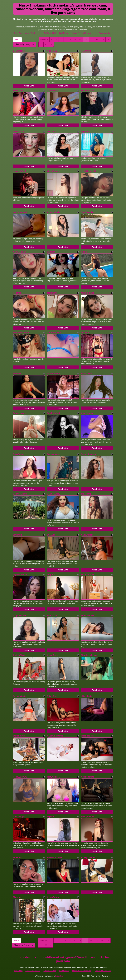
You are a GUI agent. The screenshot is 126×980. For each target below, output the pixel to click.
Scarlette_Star (88, 91)
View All (44, 40)
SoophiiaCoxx (87, 615)
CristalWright (19, 816)
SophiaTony (19, 91)
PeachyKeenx (53, 454)
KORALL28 (52, 615)
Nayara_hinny (19, 252)
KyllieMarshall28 (89, 171)
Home (17, 40)
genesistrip (86, 494)
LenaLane (52, 132)
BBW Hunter (64, 33)
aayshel (51, 816)
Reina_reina (87, 374)
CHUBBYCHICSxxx (56, 332)
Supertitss (18, 857)
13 (97, 40)
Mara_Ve (17, 897)
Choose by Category (25, 44)
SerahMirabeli (53, 413)
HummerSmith (20, 171)
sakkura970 (18, 132)
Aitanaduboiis (53, 212)
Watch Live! (29, 86)
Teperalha (86, 132)
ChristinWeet (19, 655)
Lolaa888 (51, 252)
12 (91, 40)
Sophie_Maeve (20, 413)
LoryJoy (51, 574)
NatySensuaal (19, 615)
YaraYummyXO (20, 212)
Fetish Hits (59, 976)
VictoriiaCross (88, 574)
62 (46, 44)
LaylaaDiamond (20, 574)
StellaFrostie (19, 736)
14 (103, 40)
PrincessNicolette (21, 332)
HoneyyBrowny (20, 777)
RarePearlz (86, 51)
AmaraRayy (52, 655)
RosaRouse (18, 454)
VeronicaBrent (88, 736)
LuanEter (85, 332)
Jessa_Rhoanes (88, 454)
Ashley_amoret (88, 857)
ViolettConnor (53, 171)
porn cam (63, 961)
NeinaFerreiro (53, 374)
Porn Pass (18, 33)
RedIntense (18, 293)
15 (108, 40)
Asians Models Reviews (82, 33)
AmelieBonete (87, 777)
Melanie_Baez (87, 293)
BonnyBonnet (87, 816)
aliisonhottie (87, 696)
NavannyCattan (20, 696)
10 (80, 40)
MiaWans (17, 374)
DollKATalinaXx (20, 494)
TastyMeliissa (53, 777)
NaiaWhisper (87, 535)
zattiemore (52, 293)
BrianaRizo (52, 696)
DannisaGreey (54, 494)
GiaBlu (84, 252)
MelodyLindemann (90, 655)
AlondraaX (52, 51)
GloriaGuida (53, 91)
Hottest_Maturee (55, 857)
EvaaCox (51, 535)
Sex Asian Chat (50, 33)
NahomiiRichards (55, 736)
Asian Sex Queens (33, 33)
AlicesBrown (53, 897)
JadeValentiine (88, 212)
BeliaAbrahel (19, 51)
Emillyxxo (18, 535)
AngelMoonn (87, 413)
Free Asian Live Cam (103, 33)
